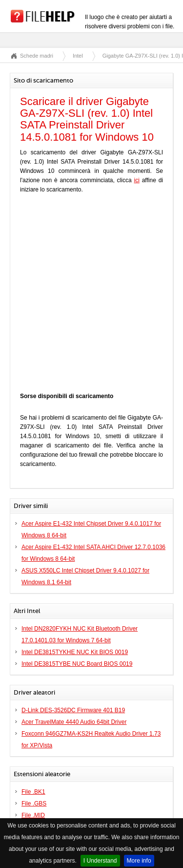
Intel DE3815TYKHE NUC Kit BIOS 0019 (75, 652)
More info (139, 861)
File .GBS (34, 804)
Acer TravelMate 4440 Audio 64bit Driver (74, 722)
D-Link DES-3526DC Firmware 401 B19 (73, 710)
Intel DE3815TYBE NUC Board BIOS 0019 (77, 664)
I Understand (100, 861)
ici (136, 180)
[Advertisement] (91, 295)
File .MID (33, 815)
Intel (78, 56)
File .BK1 (33, 792)
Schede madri (37, 56)
